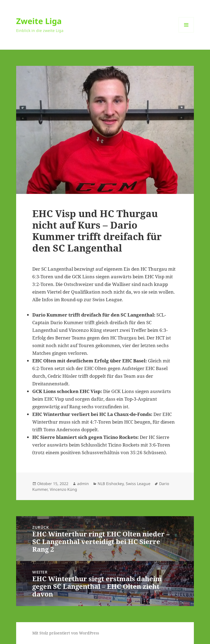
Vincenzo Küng (63, 489)
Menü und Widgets (186, 32)
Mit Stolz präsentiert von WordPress (66, 633)
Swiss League (138, 484)
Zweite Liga (39, 21)
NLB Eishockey (111, 484)
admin (83, 484)
